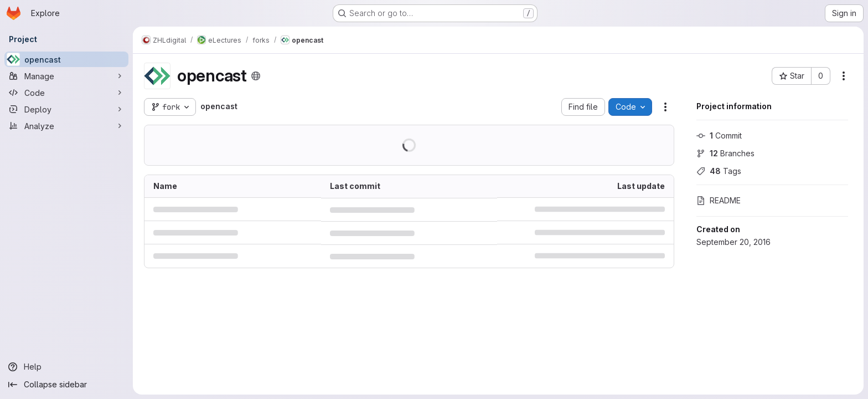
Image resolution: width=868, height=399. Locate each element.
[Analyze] (66, 126)
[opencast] (66, 59)
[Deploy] (66, 109)
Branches (725, 153)
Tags (719, 171)
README (719, 200)
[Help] (66, 367)
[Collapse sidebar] (66, 385)
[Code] (66, 93)
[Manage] (66, 76)
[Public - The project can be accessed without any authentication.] (256, 76)
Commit (719, 135)
